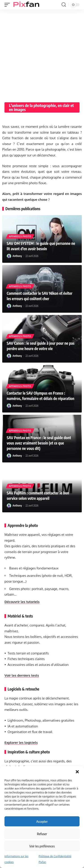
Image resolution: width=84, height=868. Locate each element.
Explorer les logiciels (21, 743)
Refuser (42, 834)
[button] (77, 772)
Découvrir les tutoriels (22, 602)
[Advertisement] (42, 54)
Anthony (17, 256)
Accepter (42, 821)
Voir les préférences (42, 846)
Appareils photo (20, 236)
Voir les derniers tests (22, 675)
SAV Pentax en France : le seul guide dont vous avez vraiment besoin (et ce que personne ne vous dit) (39, 443)
